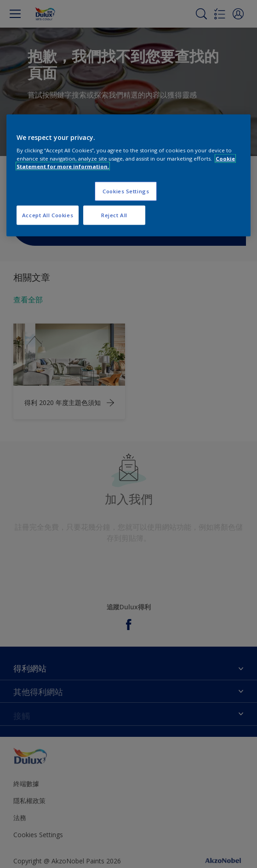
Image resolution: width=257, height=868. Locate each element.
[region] (128, 175)
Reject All (114, 215)
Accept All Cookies (48, 215)
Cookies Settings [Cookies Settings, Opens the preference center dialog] (126, 191)
